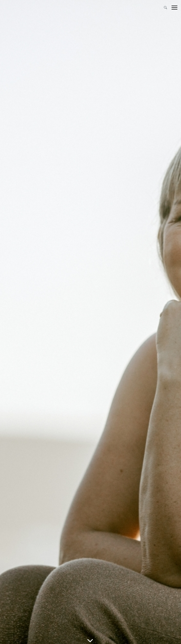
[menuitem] (165, 7)
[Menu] (173, 7)
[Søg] (165, 7)
